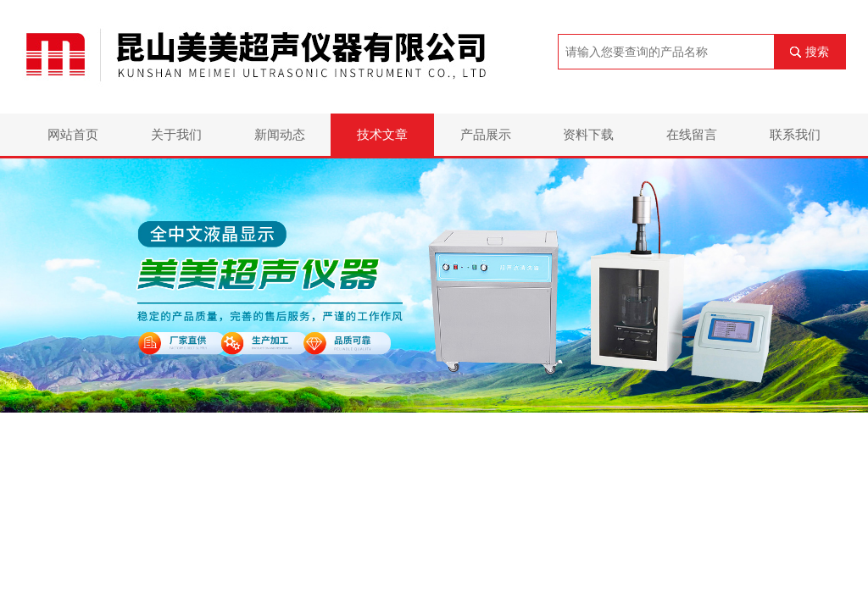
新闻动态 (280, 134)
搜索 (817, 52)
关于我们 (176, 134)
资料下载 (588, 134)
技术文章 (382, 134)
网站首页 (73, 134)
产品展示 (486, 134)
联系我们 (795, 134)
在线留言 (692, 134)
